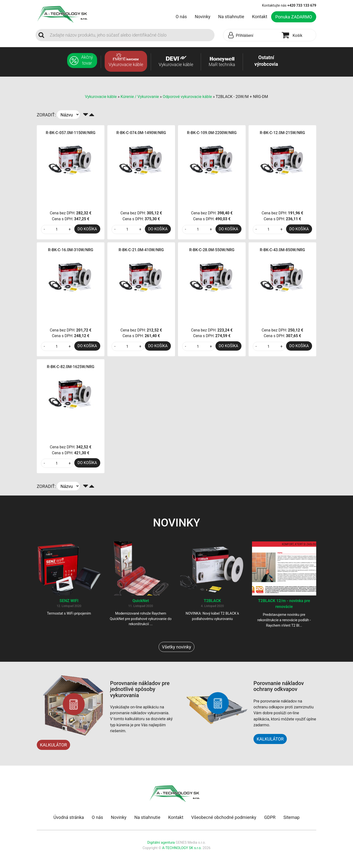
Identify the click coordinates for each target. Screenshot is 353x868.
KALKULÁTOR (53, 745)
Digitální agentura (161, 843)
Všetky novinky (176, 647)
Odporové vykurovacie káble (187, 97)
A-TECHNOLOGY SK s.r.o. (182, 848)
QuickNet (141, 601)
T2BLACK (212, 601)
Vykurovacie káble (101, 97)
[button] (251, 35)
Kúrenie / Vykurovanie (140, 97)
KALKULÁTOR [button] (270, 739)
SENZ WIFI (69, 601)
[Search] (131, 35)
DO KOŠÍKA (87, 229)
